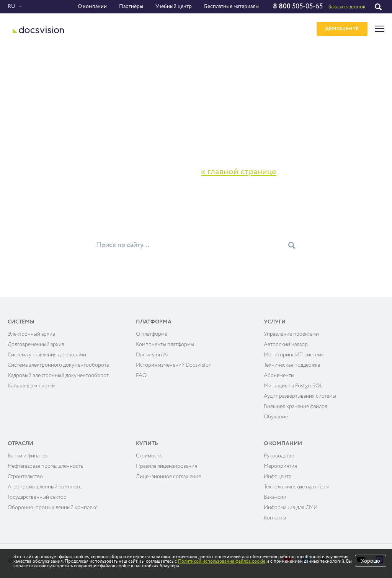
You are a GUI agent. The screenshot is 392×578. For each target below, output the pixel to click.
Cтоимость (149, 456)
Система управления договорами (47, 355)
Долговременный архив (36, 345)
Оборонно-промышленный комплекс (53, 508)
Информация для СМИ (291, 508)
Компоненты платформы (165, 345)
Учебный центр (174, 7)
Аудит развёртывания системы (300, 396)
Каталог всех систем (32, 386)
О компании (92, 7)
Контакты (275, 518)
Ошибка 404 (48, 64)
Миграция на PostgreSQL (293, 386)
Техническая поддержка (292, 365)
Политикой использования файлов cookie (222, 562)
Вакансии (275, 497)
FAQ (141, 376)
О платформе (152, 334)
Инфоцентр (278, 477)
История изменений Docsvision (174, 365)
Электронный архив (31, 334)
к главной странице (239, 172)
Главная (18, 64)
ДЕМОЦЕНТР (342, 29)
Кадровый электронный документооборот (58, 376)
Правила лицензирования (167, 466)
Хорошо (371, 561)
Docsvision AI (152, 355)
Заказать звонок (347, 7)
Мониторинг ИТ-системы (294, 355)
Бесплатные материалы (231, 7)
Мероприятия (280, 466)
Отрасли (20, 444)
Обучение (276, 417)
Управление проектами (291, 334)
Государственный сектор (37, 497)
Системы (21, 322)
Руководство (279, 456)
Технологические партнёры (296, 487)
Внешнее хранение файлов (296, 407)
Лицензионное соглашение (168, 477)
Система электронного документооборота (58, 365)
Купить (147, 444)
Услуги (275, 322)
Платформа (154, 322)
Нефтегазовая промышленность (45, 466)
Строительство (25, 477)
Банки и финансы (28, 456)
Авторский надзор (286, 345)
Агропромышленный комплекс (45, 487)
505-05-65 (298, 7)
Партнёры (131, 7)
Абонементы (279, 376)
